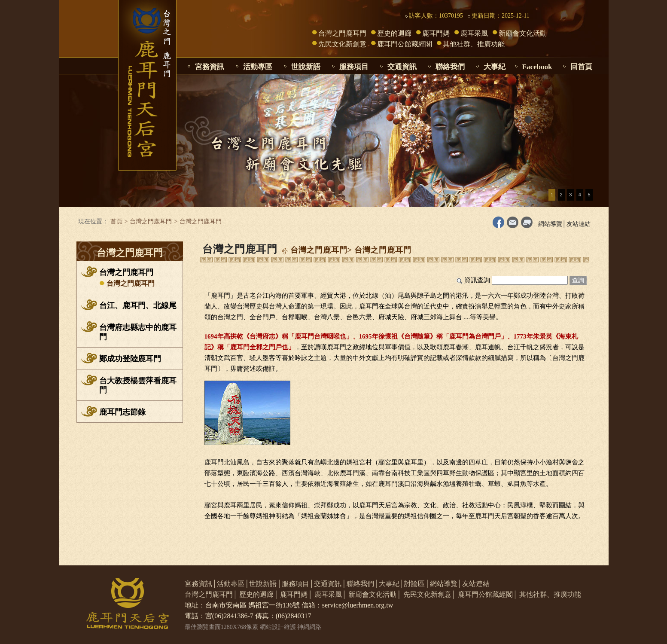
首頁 (116, 221)
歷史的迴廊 (394, 33)
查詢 (578, 280)
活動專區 (258, 67)
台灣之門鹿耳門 (342, 33)
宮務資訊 (210, 67)
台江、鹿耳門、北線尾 (138, 305)
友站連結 (579, 224)
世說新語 (306, 67)
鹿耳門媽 (436, 33)
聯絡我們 (450, 67)
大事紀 (495, 67)
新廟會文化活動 (523, 33)
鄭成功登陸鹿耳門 (130, 359)
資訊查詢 (477, 280)
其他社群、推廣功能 (474, 44)
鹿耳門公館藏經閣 (405, 44)
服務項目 (354, 67)
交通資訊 (402, 67)
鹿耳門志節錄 (122, 412)
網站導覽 (550, 224)
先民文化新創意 (342, 44)
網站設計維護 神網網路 (291, 627)
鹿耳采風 (474, 33)
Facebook (537, 67)
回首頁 (581, 67)
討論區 (414, 584)
